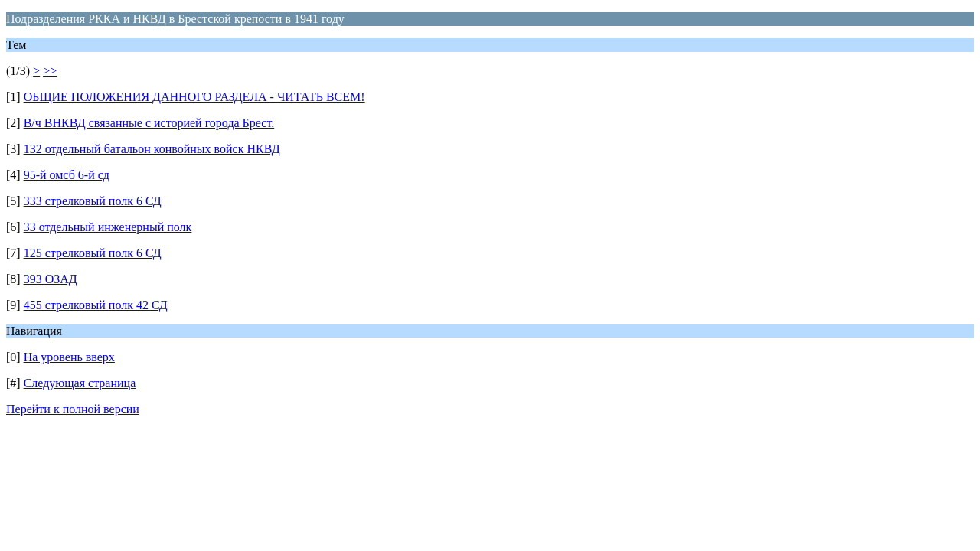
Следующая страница (80, 383)
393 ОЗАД (51, 279)
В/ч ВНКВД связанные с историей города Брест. (149, 123)
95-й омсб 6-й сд (67, 175)
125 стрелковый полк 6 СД (93, 253)
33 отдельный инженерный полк (108, 227)
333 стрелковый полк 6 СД (93, 201)
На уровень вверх (69, 357)
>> (50, 71)
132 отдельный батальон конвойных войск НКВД (152, 149)
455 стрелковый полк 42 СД (96, 305)
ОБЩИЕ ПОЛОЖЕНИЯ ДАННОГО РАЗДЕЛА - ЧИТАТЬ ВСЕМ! (194, 97)
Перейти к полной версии (73, 409)
